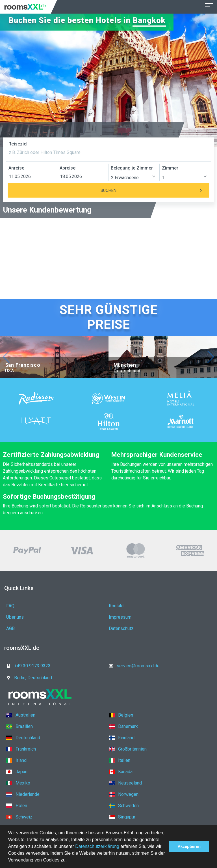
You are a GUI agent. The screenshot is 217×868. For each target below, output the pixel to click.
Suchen (155, 190)
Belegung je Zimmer (132, 168)
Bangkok (150, 20)
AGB (10, 628)
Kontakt (116, 606)
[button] (69, 861)
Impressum (120, 617)
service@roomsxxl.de (133, 666)
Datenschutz (121, 628)
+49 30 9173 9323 (27, 666)
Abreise (68, 168)
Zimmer (170, 168)
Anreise (16, 168)
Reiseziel (18, 144)
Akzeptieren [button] (189, 846)
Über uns (15, 617)
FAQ (10, 606)
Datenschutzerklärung (97, 846)
